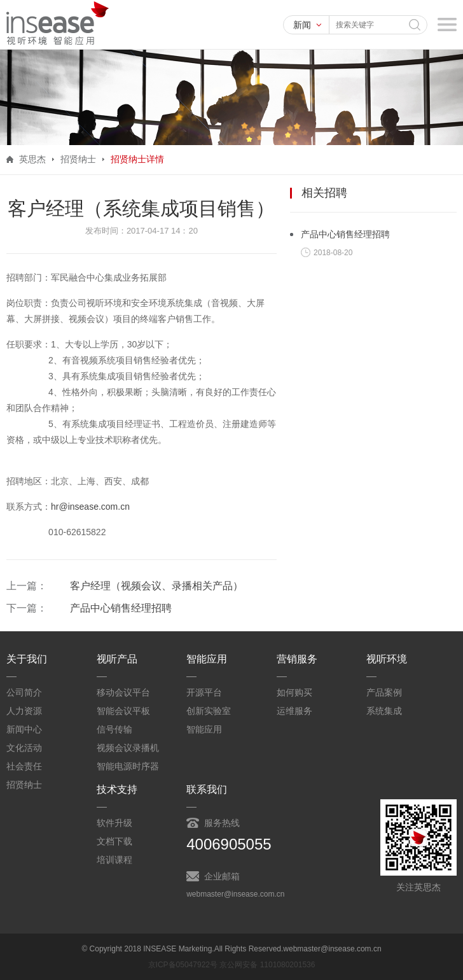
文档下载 (114, 841)
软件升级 (114, 823)
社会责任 (24, 766)
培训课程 (114, 860)
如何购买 (294, 692)
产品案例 (384, 692)
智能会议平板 (123, 711)
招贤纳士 (24, 785)
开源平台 (204, 692)
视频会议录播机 (128, 748)
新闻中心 (24, 729)
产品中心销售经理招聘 (121, 608)
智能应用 (204, 729)
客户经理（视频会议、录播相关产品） (156, 586)
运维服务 (294, 711)
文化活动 (24, 748)
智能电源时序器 (128, 766)
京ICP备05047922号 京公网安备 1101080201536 (232, 965)
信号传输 (114, 729)
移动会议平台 (123, 692)
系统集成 (384, 711)
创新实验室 (209, 711)
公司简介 (24, 692)
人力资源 (24, 711)
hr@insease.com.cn (90, 507)
